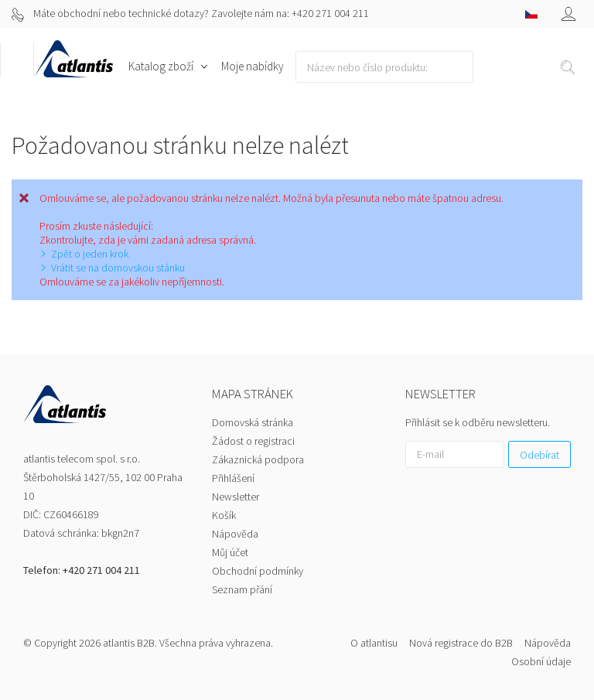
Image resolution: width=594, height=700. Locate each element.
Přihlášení (233, 478)
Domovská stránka (253, 422)
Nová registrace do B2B (461, 643)
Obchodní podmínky (258, 571)
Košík (224, 515)
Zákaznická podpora (258, 459)
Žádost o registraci (253, 441)
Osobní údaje (541, 661)
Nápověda (235, 534)
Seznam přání (242, 589)
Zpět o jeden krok (90, 254)
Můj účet (230, 552)
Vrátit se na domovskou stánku (118, 268)
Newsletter (236, 497)
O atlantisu (374, 643)
